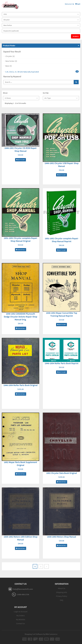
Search (76, 36)
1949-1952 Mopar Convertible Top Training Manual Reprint (62, 314)
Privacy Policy (62, 596)
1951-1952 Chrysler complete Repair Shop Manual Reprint (62, 240)
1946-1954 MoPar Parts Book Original (20, 385)
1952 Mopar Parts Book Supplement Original (20, 464)
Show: (5, 93)
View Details (21, 250)
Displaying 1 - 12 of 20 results (15, 103)
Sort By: (46, 93)
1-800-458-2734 (23, 594)
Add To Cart (20, 160)
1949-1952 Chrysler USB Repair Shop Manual (62, 165)
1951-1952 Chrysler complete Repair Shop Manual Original (21, 240)
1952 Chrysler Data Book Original (62, 473)
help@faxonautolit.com (23, 589)
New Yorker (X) (11, 61)
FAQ (62, 600)
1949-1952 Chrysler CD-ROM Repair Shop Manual (21, 150)
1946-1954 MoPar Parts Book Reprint (62, 363)
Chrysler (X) (10, 56)
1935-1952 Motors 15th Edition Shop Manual (21, 538)
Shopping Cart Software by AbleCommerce (41, 634)
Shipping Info (62, 592)
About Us (62, 588)
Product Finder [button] (9, 45)
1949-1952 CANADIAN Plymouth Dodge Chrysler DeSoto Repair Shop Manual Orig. (20, 317)
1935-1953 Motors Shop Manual (62, 537)
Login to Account (21, 612)
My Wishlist (21, 619)
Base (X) (9, 66)
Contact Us (20, 623)
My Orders (21, 615)
